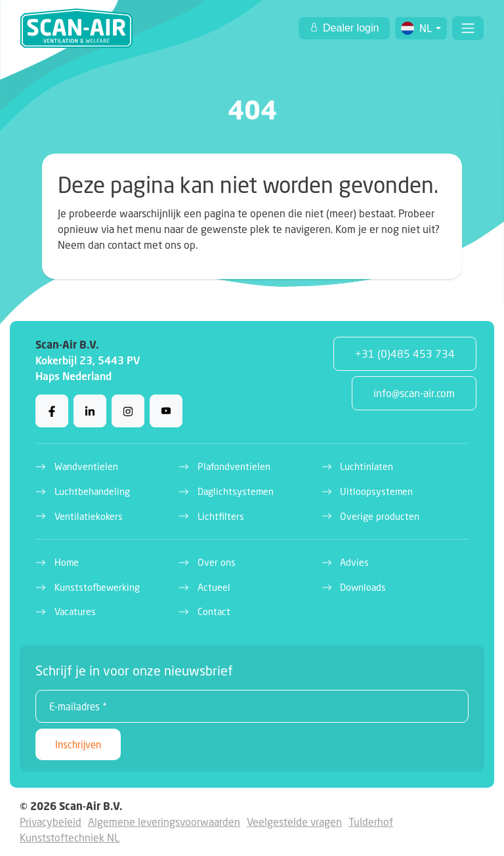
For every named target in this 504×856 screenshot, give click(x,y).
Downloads (363, 587)
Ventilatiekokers (89, 516)
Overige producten (380, 516)
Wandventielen (86, 466)
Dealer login (350, 28)
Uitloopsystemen (376, 491)
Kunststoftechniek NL (70, 837)
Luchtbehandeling (92, 491)
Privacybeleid (51, 822)
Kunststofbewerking (97, 587)
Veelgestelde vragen (294, 822)
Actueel (214, 587)
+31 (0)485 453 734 (405, 353)
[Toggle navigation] (468, 28)
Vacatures (75, 611)
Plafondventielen (234, 466)
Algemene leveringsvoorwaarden (164, 822)
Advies (354, 562)
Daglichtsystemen (236, 491)
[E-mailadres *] (252, 706)
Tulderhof (371, 822)
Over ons (217, 562)
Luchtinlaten (367, 466)
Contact (214, 611)
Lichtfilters (221, 516)
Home (67, 562)
